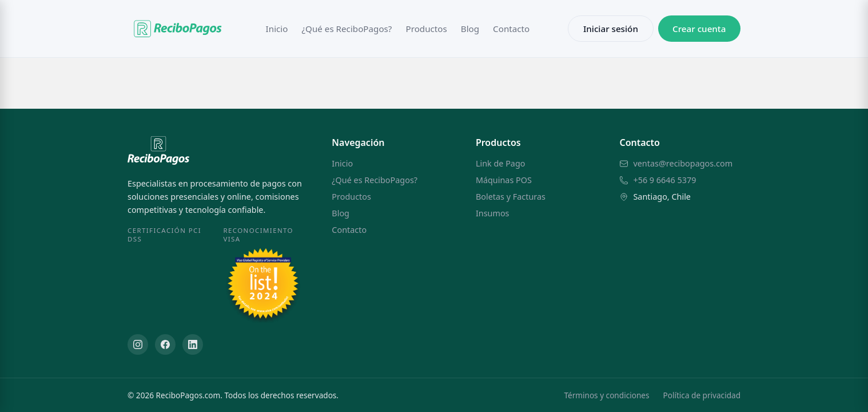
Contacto (511, 29)
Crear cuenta (699, 29)
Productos (426, 29)
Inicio (277, 29)
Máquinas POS (504, 180)
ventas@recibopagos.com (683, 163)
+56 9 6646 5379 (664, 180)
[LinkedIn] (193, 344)
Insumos (493, 213)
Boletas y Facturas (511, 197)
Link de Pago (501, 163)
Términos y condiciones (606, 395)
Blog (470, 29)
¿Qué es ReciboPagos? (347, 29)
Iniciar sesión (611, 29)
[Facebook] (165, 344)
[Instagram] (138, 344)
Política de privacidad (702, 395)
